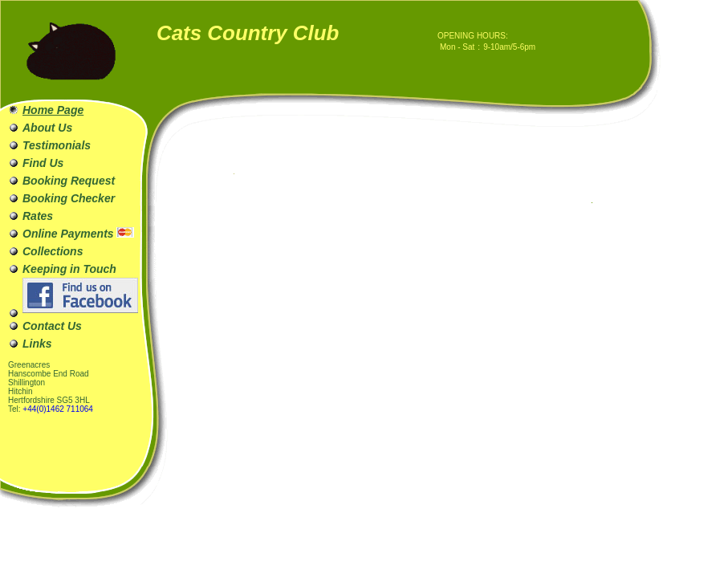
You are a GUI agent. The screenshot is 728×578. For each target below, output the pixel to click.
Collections (53, 251)
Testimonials (57, 145)
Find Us (43, 163)
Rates (38, 216)
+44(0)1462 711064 (58, 409)
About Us (47, 128)
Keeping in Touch (69, 269)
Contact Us (52, 326)
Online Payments (78, 234)
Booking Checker (69, 198)
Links (37, 344)
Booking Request (69, 181)
